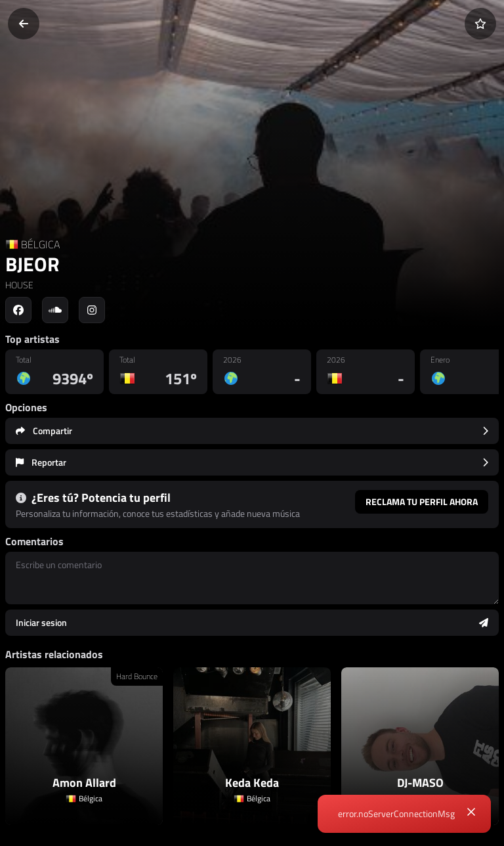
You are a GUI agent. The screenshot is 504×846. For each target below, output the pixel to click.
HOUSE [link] (19, 285)
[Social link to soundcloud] (55, 310)
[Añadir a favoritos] (480, 24)
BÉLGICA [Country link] (40, 244)
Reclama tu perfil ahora (422, 501)
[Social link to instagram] (92, 310)
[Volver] (24, 24)
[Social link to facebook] (18, 310)
